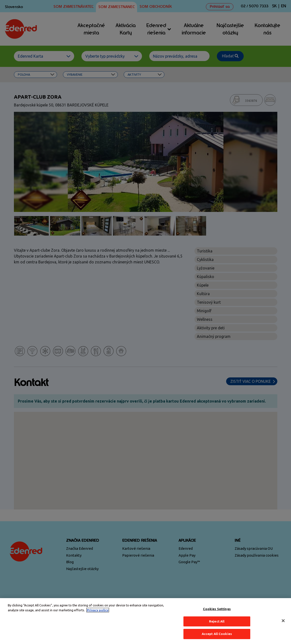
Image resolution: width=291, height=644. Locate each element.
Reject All (217, 621)
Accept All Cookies (217, 634)
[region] (145, 621)
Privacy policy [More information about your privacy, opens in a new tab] (98, 610)
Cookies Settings (217, 609)
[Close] (283, 621)
